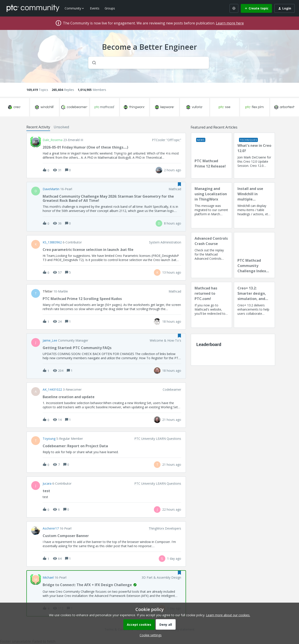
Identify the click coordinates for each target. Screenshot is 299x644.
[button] (149, 635)
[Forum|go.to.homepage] (33, 8)
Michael (48, 578)
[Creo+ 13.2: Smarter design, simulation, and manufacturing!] (254, 305)
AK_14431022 (52, 390)
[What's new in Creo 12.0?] (254, 156)
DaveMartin (51, 189)
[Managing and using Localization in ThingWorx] (211, 205)
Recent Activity (38, 127)
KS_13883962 (52, 242)
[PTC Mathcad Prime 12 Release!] (211, 156)
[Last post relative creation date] (173, 170)
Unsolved (61, 127)
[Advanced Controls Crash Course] (211, 255)
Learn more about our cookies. (228, 615)
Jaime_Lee (50, 340)
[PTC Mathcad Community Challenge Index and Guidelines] (254, 255)
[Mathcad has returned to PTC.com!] (211, 305)
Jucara (47, 484)
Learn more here (230, 23)
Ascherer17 (51, 528)
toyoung (49, 439)
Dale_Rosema (53, 140)
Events (95, 8)
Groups (110, 8)
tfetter (48, 291)
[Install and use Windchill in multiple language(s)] (254, 205)
